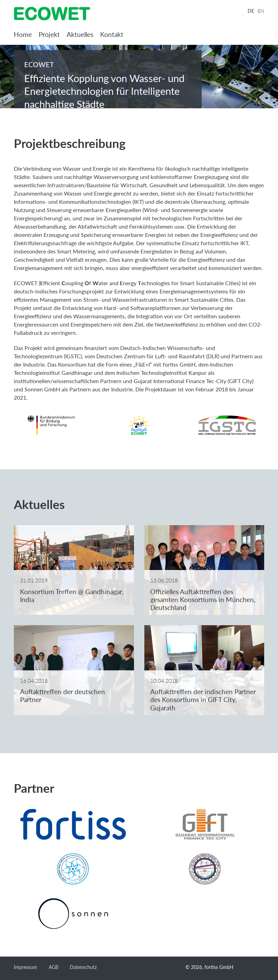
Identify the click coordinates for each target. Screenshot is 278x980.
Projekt (49, 34)
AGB (54, 967)
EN (261, 11)
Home (23, 34)
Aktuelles (80, 34)
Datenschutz (83, 967)
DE (251, 11)
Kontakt (112, 34)
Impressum (26, 967)
